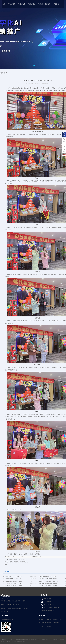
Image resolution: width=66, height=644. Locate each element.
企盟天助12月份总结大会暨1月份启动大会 (19, 562)
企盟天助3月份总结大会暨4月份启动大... (13, 586)
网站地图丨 (17, 642)
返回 (6, 564)
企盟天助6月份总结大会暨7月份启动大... (48, 581)
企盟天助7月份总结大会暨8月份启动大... (13, 581)
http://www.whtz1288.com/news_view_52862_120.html (26, 557)
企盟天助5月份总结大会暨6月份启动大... (13, 583)
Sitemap (23, 642)
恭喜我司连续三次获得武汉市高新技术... (48, 577)
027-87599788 (47, 602)
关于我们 (42, 626)
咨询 (64, 134)
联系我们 (49, 626)
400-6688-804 (47, 599)
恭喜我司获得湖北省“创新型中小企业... (12, 579)
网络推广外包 (43, 623)
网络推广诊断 (50, 619)
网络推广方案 (58, 619)
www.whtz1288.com (49, 605)
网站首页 (42, 619)
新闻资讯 (57, 623)
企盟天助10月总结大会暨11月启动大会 (18, 560)
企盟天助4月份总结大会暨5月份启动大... (48, 583)
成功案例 (49, 623)
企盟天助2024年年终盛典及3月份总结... (13, 577)
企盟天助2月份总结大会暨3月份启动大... (48, 586)
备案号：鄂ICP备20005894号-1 (50, 640)
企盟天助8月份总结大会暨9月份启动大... (48, 579)
